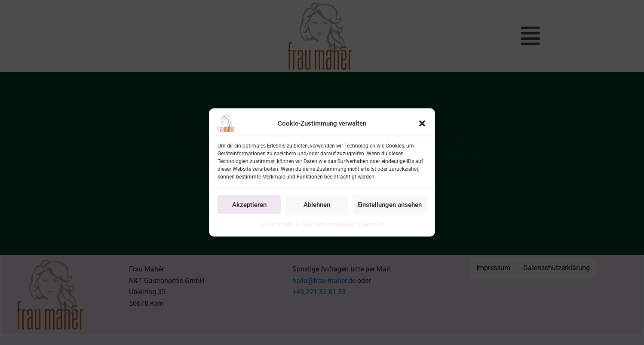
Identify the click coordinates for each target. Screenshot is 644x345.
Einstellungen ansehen (389, 204)
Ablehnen (317, 204)
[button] (422, 123)
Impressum (371, 225)
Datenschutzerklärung (328, 225)
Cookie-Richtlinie (279, 225)
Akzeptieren (249, 204)
